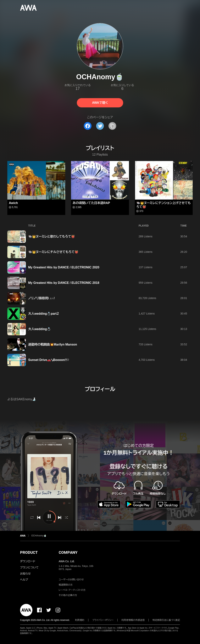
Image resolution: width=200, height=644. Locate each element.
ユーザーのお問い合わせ (71, 580)
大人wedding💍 (39, 329)
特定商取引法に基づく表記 (166, 620)
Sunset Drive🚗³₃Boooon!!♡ (49, 360)
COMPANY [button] (68, 552)
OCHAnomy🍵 (39, 536)
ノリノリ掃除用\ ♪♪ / (41, 298)
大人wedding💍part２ (44, 314)
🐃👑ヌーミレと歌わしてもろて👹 (52, 236)
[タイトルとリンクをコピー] (112, 126)
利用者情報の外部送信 (133, 620)
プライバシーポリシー (103, 620)
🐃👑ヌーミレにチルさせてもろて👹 (53, 252)
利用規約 (80, 620)
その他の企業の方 (68, 595)
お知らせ (25, 574)
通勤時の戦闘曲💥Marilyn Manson (53, 344)
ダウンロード (28, 561)
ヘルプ (24, 580)
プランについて (29, 567)
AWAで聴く (100, 103)
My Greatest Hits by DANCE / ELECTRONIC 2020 (64, 267)
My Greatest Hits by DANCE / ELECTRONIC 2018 (64, 283)
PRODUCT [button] (29, 552)
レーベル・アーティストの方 (72, 590)
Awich (13, 203)
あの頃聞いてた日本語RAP (91, 203)
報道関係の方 (66, 585)
